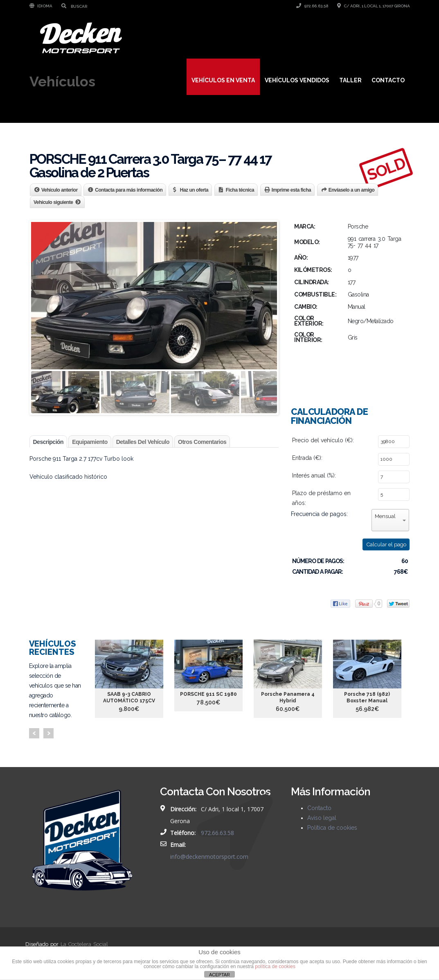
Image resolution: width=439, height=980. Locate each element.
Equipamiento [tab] (90, 442)
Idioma (41, 6)
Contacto (388, 80)
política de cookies (275, 966)
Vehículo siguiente (53, 202)
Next (48, 733)
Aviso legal (322, 818)
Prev (34, 733)
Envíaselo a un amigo (352, 190)
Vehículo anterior (60, 190)
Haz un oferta (194, 190)
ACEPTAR (219, 975)
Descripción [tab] (48, 442)
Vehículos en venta (223, 80)
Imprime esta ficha (291, 190)
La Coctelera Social (84, 944)
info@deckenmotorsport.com (209, 857)
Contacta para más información (129, 190)
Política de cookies (332, 828)
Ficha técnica (240, 190)
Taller (350, 80)
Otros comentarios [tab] (202, 442)
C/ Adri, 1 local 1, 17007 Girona (374, 6)
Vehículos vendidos (297, 80)
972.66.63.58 (312, 6)
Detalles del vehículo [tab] (143, 442)
